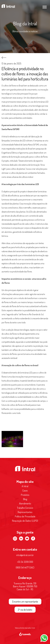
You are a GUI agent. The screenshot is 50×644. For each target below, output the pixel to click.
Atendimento (25, 503)
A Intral (25, 486)
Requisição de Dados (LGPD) (25, 521)
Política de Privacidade (25, 516)
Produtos (25, 495)
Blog (25, 499)
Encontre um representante (25, 602)
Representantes (25, 512)
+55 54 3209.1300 (25, 562)
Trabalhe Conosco (25, 508)
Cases (25, 491)
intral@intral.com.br (25, 555)
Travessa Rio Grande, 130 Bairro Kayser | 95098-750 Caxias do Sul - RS (25, 586)
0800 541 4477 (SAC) (25, 567)
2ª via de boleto (25, 610)
